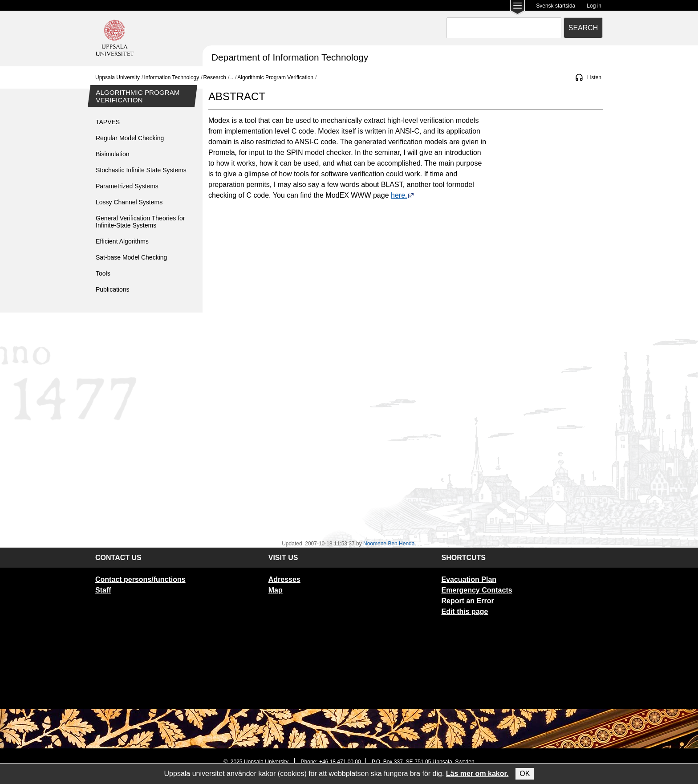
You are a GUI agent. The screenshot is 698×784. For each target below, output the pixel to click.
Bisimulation (112, 154)
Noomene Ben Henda (389, 544)
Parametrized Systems (127, 186)
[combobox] (504, 28)
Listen (594, 77)
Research (215, 77)
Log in (594, 6)
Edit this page (465, 611)
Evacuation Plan (469, 579)
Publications (113, 289)
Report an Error (467, 601)
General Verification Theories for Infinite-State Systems (140, 222)
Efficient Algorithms (122, 241)
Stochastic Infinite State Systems (141, 170)
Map (276, 590)
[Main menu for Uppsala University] (517, 8)
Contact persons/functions (140, 579)
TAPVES (108, 122)
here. (402, 195)
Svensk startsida (556, 6)
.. (232, 77)
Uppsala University (118, 77)
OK (525, 774)
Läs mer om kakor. (477, 774)
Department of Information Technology (290, 57)
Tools (103, 273)
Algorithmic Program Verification (275, 77)
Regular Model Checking (130, 138)
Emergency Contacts (477, 590)
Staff (103, 590)
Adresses (284, 579)
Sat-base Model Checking (131, 257)
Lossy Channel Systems (129, 202)
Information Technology (171, 77)
